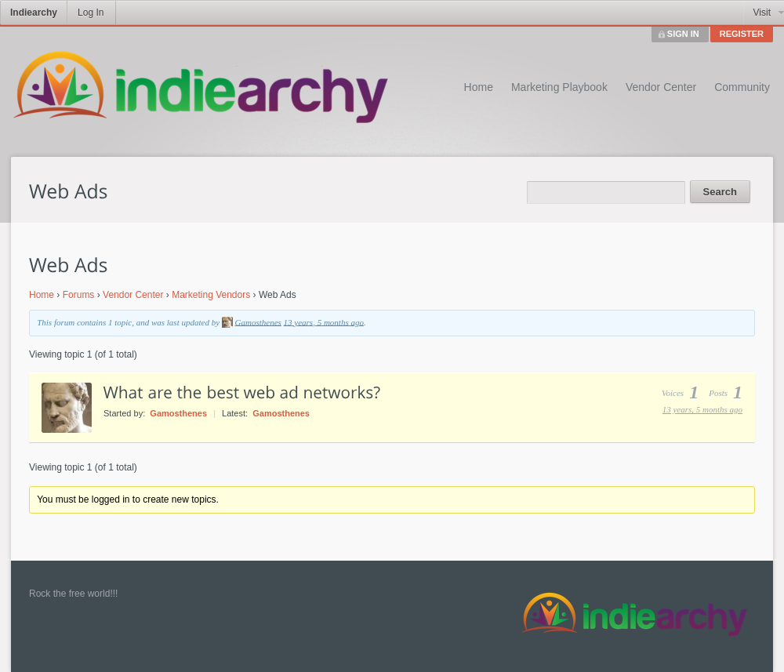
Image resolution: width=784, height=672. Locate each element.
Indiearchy (34, 13)
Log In (91, 13)
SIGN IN (683, 34)
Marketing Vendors (211, 295)
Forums (79, 295)
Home (479, 87)
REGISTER (742, 34)
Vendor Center (661, 87)
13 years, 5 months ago (324, 321)
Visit (762, 13)
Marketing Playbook (559, 87)
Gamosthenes (258, 321)
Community (742, 87)
